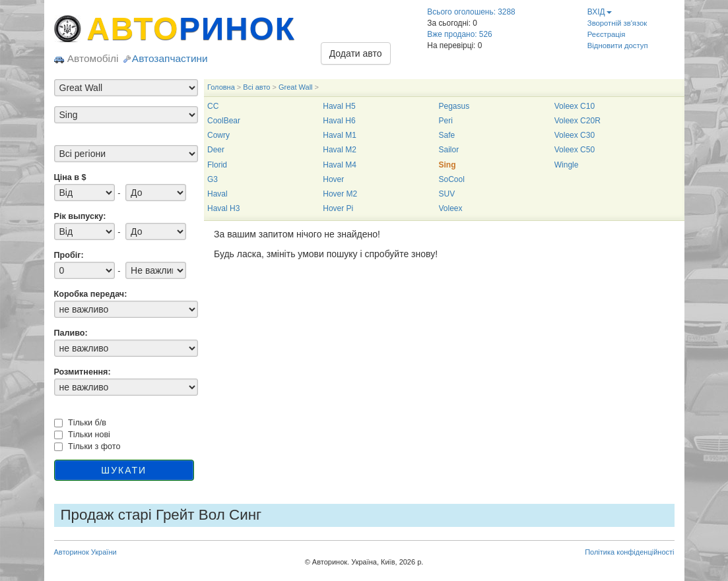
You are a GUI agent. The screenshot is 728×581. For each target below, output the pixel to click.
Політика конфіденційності (629, 552)
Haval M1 (340, 135)
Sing (447, 165)
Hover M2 (340, 194)
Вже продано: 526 (459, 34)
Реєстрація (607, 34)
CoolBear (224, 121)
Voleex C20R (578, 121)
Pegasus (454, 106)
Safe (447, 135)
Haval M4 (340, 165)
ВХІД (600, 12)
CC (213, 106)
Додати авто (356, 53)
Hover (333, 179)
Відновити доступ (618, 46)
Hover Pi (338, 208)
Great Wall (296, 87)
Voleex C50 (575, 150)
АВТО (191, 29)
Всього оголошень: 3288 (471, 12)
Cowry (218, 135)
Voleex (451, 208)
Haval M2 (340, 150)
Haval (217, 194)
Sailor (449, 150)
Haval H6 (339, 121)
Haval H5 (339, 106)
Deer (216, 150)
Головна (221, 87)
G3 (213, 179)
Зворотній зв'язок (617, 23)
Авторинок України (85, 552)
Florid (217, 165)
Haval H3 (223, 208)
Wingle (567, 165)
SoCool (452, 179)
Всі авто (256, 87)
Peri (446, 121)
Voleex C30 (575, 135)
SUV (447, 194)
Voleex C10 (575, 106)
